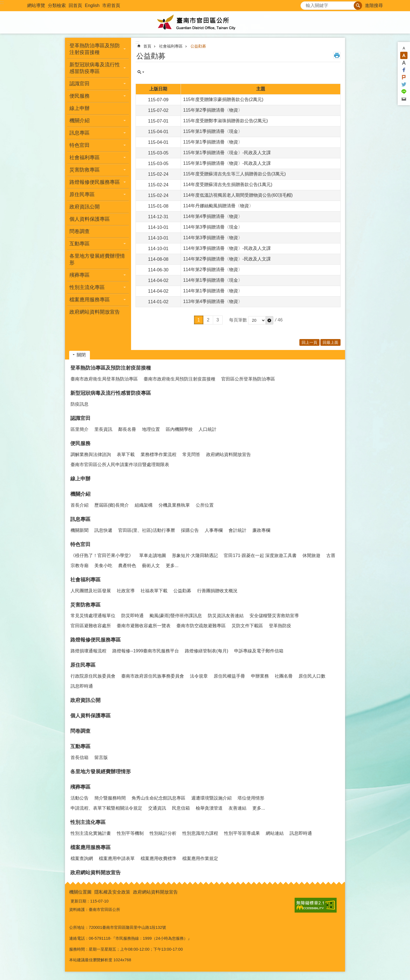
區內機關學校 (179, 429)
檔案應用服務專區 (90, 847)
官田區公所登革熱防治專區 (248, 379)
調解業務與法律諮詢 (91, 454)
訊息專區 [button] (80, 133)
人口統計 (208, 429)
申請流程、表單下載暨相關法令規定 (106, 808)
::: (2, 2)
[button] (269, 320)
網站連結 (275, 833)
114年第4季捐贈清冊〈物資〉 (213, 216)
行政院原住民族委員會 (93, 676)
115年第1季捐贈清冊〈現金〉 (213, 131)
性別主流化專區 (88, 822)
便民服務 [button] (80, 96)
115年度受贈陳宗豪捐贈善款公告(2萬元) (223, 99)
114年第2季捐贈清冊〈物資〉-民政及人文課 (227, 259)
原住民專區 (83, 665)
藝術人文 (151, 566)
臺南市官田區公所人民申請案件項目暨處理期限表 (120, 465)
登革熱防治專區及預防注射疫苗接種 (111, 368)
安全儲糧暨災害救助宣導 (274, 616)
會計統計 (237, 530)
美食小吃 (103, 566)
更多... (172, 566)
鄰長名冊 (127, 429)
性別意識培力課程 (200, 833)
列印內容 (337, 55)
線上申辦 (80, 108)
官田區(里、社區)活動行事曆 (147, 530)
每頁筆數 (238, 320)
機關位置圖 (80, 892)
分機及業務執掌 (174, 505)
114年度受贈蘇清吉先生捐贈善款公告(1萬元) (228, 185)
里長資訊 (103, 429)
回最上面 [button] (330, 342)
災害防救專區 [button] (85, 170)
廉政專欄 (261, 530)
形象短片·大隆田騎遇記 (195, 555)
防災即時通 (132, 616)
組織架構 (144, 505)
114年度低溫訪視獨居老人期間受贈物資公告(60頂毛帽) (238, 195)
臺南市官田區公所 (205, 22)
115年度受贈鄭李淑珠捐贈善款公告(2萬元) (225, 121)
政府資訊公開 (85, 207)
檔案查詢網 (82, 858)
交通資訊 (157, 808)
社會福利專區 (171, 46)
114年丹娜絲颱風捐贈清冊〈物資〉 (218, 206)
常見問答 (191, 454)
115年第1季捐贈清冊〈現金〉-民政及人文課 (227, 153)
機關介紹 (80, 494)
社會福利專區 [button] (85, 158)
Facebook (404, 70)
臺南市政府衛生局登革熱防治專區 (104, 379)
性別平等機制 (130, 833)
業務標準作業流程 (159, 454)
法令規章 (199, 676)
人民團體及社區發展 (91, 591)
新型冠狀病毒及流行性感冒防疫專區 (111, 393)
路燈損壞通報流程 (88, 651)
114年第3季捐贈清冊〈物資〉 (213, 238)
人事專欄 (214, 530)
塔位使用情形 (251, 798)
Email (404, 99)
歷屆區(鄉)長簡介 (112, 505)
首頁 (147, 46)
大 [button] (404, 63)
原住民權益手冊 (229, 676)
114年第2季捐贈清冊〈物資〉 (213, 270)
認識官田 (80, 418)
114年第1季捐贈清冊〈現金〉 (213, 280)
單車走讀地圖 (153, 555)
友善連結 (237, 808)
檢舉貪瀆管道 (209, 808)
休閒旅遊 (311, 555)
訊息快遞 (103, 530)
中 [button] (404, 55)
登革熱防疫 (280, 626)
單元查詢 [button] (141, 72)
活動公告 (80, 798)
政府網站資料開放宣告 (95, 312)
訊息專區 (80, 519)
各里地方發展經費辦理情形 (97, 259)
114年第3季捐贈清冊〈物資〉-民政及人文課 (227, 248)
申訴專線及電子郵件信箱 (259, 651)
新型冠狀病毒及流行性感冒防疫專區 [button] (95, 68)
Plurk (404, 77)
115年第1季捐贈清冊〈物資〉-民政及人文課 (227, 163)
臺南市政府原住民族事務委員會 (153, 676)
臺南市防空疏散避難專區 (201, 626)
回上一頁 (309, 342)
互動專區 (80, 746)
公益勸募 (198, 46)
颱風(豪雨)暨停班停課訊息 (176, 616)
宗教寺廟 (80, 566)
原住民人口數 (312, 676)
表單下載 (126, 454)
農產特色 (127, 566)
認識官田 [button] (80, 84)
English (92, 5)
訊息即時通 (82, 686)
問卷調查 (80, 231)
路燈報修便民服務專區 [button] (95, 182)
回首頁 (75, 5)
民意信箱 (181, 808)
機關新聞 (80, 530)
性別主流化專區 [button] (87, 287)
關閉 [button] (81, 355)
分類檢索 (57, 5)
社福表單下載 (154, 591)
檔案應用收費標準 (159, 858)
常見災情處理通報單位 (93, 616)
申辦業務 (260, 676)
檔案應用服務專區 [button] (90, 300)
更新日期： (80, 901)
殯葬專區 (80, 787)
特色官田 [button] (80, 145)
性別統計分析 (163, 833)
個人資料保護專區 (90, 219)
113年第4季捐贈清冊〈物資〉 (213, 301)
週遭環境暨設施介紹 (211, 798)
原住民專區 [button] (82, 194)
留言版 (101, 757)
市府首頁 (111, 5)
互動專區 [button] (80, 244)
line (404, 92)
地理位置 (151, 429)
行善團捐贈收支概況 (217, 591)
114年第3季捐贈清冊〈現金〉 (213, 227)
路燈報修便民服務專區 (95, 640)
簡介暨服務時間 (110, 798)
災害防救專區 (85, 605)
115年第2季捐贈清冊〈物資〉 (213, 110)
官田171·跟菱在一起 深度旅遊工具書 (260, 555)
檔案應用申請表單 (117, 858)
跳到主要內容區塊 (3, 3)
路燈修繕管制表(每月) (207, 651)
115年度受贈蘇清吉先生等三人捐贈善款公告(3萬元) (234, 174)
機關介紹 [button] (80, 121)
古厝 (331, 555)
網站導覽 (36, 5)
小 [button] (404, 48)
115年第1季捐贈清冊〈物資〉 (213, 142)
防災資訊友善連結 (226, 616)
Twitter (404, 84)
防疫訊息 (80, 404)
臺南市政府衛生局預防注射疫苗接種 (180, 379)
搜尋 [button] (358, 6)
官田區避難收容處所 (91, 626)
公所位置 (205, 505)
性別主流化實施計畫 (91, 833)
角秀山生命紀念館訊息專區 (159, 798)
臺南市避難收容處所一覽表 (144, 626)
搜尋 (305, 4)
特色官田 (80, 544)
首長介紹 (80, 505)
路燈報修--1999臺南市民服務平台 (146, 651)
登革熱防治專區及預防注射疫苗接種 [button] (95, 49)
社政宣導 (126, 591)
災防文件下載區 (247, 626)
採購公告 (190, 530)
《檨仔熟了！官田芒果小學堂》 (102, 555)
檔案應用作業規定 (200, 858)
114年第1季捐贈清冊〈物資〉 (213, 291)
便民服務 (80, 443)
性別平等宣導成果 (242, 833)
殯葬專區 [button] (80, 275)
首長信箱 (80, 757)
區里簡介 (80, 429)
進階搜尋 (374, 5)
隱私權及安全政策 (112, 892)
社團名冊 (284, 676)
